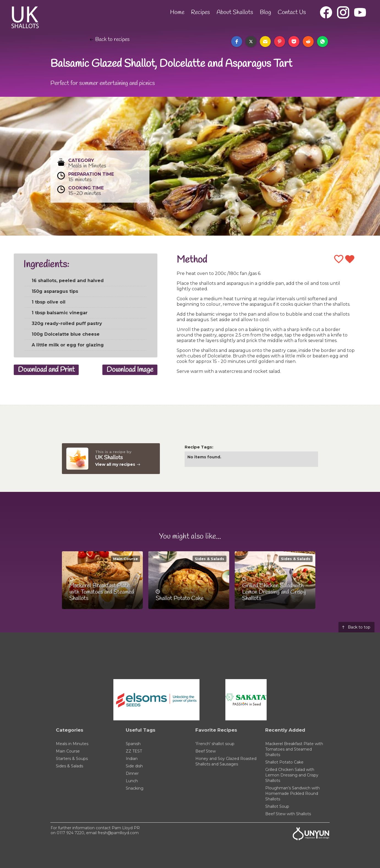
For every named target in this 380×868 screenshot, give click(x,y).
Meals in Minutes (72, 744)
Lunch (132, 781)
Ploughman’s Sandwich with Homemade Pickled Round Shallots (292, 793)
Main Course (125, 559)
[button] (237, 42)
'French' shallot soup (215, 744)
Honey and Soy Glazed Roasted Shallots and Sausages (226, 761)
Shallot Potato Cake (284, 762)
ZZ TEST (134, 751)
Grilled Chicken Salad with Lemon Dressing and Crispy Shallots (292, 775)
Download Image (130, 370)
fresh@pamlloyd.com (118, 833)
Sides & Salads (210, 559)
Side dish (134, 766)
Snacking (135, 788)
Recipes (200, 12)
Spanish (133, 744)
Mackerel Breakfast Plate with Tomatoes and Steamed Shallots (294, 749)
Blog (265, 12)
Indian (132, 759)
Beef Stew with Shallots (288, 814)
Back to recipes (112, 40)
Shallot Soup (277, 806)
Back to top (359, 627)
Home (177, 12)
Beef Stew (206, 751)
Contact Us (292, 12)
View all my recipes (115, 464)
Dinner (132, 773)
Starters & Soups (72, 759)
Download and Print (46, 370)
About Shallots (235, 12)
